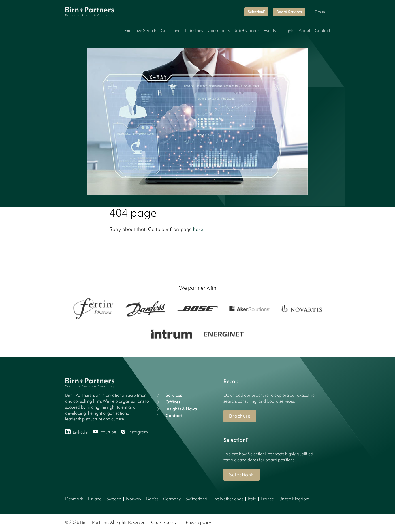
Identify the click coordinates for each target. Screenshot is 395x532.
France (267, 499)
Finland (95, 499)
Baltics (152, 499)
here (198, 229)
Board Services (289, 12)
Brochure (240, 416)
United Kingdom (294, 499)
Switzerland (196, 499)
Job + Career (247, 31)
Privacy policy (198, 522)
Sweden (114, 499)
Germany (172, 499)
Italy (252, 499)
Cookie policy (164, 522)
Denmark (74, 499)
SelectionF (256, 12)
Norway (134, 499)
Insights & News (176, 409)
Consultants (219, 31)
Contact (323, 31)
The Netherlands (228, 499)
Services (169, 395)
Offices (168, 402)
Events (270, 31)
